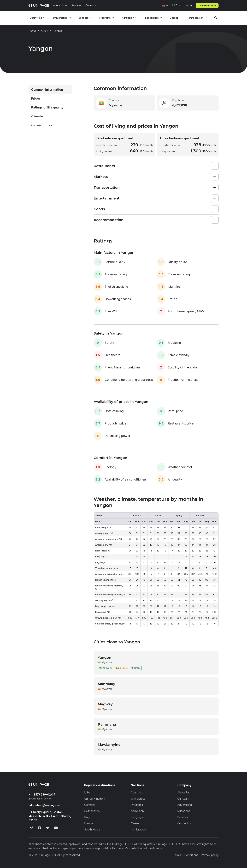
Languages (152, 18)
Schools (83, 18)
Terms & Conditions (186, 855)
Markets (101, 177)
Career (174, 18)
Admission (128, 18)
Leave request (207, 5)
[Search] (216, 18)
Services (76, 5)
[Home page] (39, 5)
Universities (60, 18)
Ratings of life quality (47, 107)
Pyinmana (107, 724)
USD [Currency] (175, 5)
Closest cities (42, 125)
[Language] (165, 5)
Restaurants (104, 166)
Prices (36, 98)
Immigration (196, 18)
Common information (47, 90)
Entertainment (107, 198)
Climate (37, 116)
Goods (99, 209)
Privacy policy (210, 855)
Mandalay (106, 684)
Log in (188, 5)
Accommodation (109, 220)
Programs (105, 18)
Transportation (107, 187)
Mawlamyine (109, 745)
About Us (58, 5)
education (45, 805)
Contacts (91, 5)
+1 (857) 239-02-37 (42, 794)
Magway (105, 704)
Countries (36, 18)
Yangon (105, 658)
